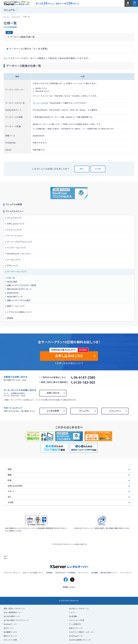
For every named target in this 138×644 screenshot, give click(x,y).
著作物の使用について (109, 573)
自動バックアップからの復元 (19, 300)
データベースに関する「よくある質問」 (29, 49)
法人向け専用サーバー (12, 616)
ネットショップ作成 (77, 620)
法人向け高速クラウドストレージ (16, 620)
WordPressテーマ (76, 636)
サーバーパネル (40, 103)
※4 (78, 4)
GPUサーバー (9, 628)
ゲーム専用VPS (75, 624)
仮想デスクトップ (76, 628)
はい (82, 169)
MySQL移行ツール (15, 297)
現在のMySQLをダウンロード (19, 289)
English (72, 587)
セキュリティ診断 (10, 640)
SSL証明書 (73, 616)
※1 (29, 2)
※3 (53, 4)
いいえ (98, 169)
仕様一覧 (11, 278)
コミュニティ (115, 411)
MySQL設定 (12, 282)
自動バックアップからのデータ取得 (21, 285)
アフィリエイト (126, 573)
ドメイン (72, 613)
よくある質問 (53, 411)
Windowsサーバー (11, 624)
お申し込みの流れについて (70, 363)
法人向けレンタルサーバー (79, 609)
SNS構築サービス (10, 632)
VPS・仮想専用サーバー (13, 613)
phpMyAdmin (13, 293)
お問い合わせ (53, 393)
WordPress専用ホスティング (80, 640)
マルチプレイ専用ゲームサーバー (82, 632)
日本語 (65, 587)
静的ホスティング (10, 636)
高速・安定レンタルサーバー (15, 609)
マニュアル (84, 411)
